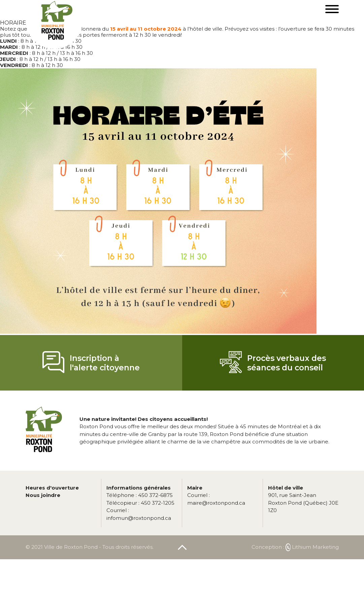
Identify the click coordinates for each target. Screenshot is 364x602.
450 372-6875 (140, 495)
